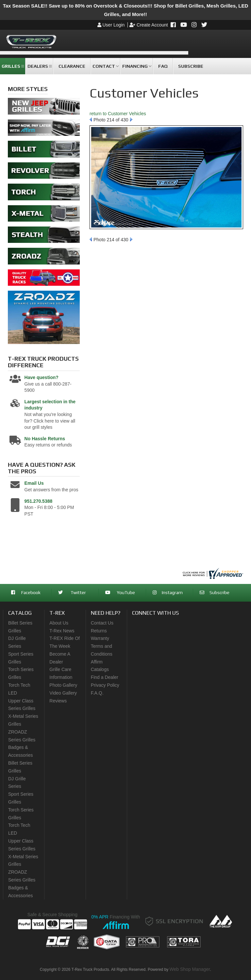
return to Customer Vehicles (118, 114)
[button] (13, 66)
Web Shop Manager (190, 969)
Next (131, 119)
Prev (91, 119)
